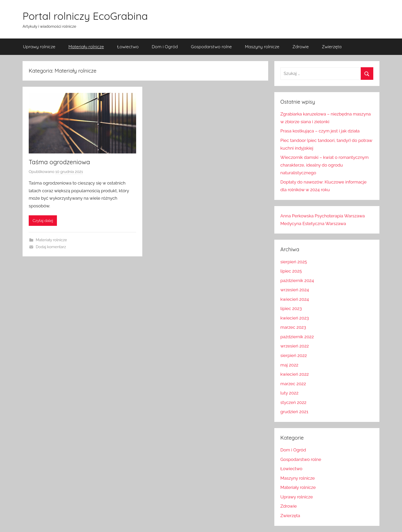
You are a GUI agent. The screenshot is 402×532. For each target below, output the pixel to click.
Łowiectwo (128, 47)
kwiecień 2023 (295, 318)
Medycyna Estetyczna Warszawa (313, 224)
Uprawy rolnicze (39, 47)
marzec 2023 (293, 327)
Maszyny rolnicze (262, 47)
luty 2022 (289, 393)
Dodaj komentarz (51, 247)
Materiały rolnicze (86, 47)
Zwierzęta (332, 47)
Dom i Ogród (165, 47)
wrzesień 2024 (295, 290)
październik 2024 (297, 280)
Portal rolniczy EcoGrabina (85, 16)
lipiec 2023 (291, 308)
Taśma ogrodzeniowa (59, 162)
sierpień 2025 (294, 262)
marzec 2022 (293, 384)
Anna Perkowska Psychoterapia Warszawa (323, 216)
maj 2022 (289, 365)
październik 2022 (297, 337)
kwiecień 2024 (295, 299)
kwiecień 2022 (295, 374)
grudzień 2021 (294, 412)
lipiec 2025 (291, 271)
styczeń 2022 (294, 402)
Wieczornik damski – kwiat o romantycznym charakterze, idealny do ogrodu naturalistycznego (325, 165)
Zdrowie (301, 47)
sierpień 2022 (294, 355)
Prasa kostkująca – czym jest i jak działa (320, 131)
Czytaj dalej (43, 221)
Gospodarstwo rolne (212, 47)
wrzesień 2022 (295, 346)
